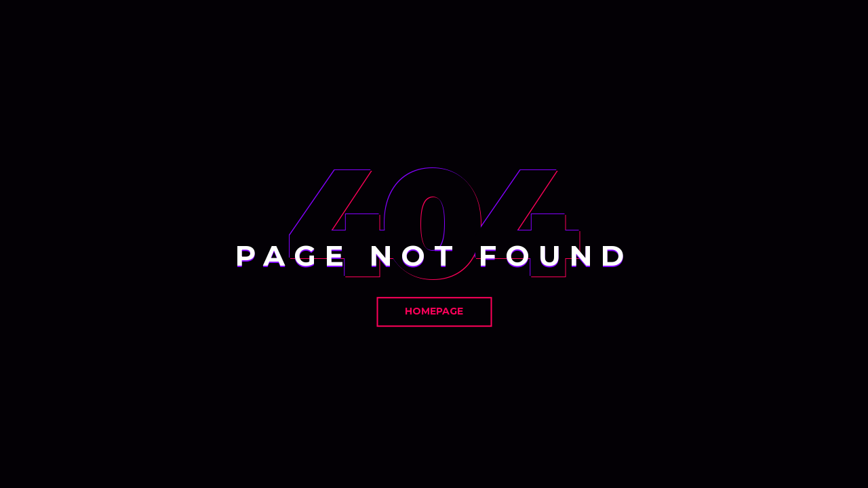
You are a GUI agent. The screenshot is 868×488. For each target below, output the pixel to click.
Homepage (434, 311)
